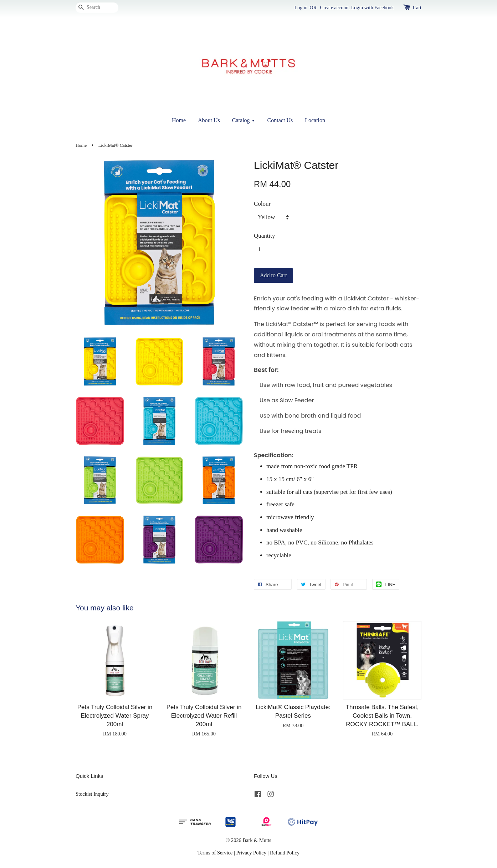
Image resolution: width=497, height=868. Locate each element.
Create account (335, 8)
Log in (301, 8)
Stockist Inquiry (92, 794)
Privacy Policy (251, 853)
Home (179, 120)
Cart (417, 8)
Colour (262, 204)
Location (315, 120)
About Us (209, 120)
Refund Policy (285, 853)
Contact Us (280, 120)
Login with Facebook (373, 8)
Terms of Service (215, 853)
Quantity (265, 236)
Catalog (244, 120)
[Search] (97, 8)
